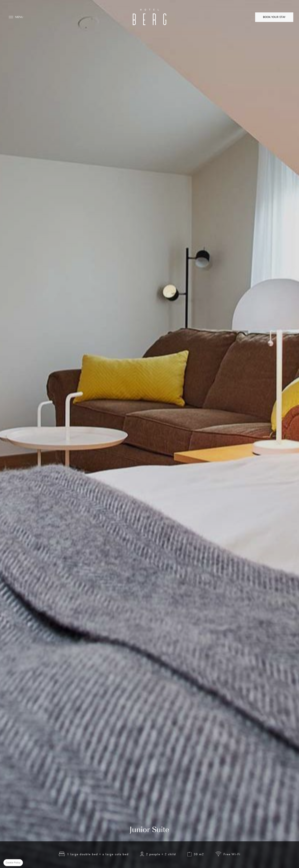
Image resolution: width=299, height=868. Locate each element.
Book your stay (274, 17)
